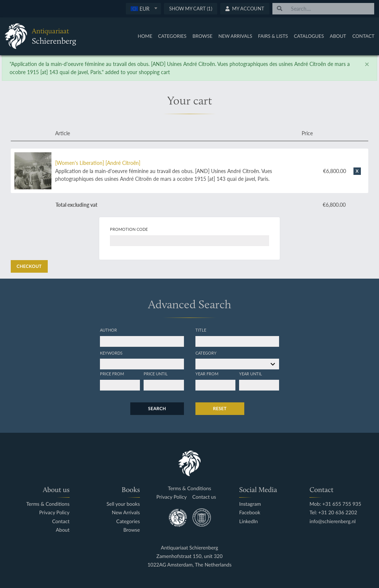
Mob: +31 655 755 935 (335, 504)
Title (201, 330)
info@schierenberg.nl (333, 521)
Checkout (29, 266)
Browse (202, 36)
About (338, 36)
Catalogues (309, 36)
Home (145, 36)
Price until (156, 373)
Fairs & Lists (273, 36)
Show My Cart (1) (191, 9)
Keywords (111, 353)
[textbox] (143, 9)
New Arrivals (235, 36)
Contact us (204, 497)
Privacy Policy (54, 513)
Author (108, 330)
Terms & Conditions (48, 504)
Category (206, 353)
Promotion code (129, 229)
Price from (112, 373)
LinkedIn (248, 521)
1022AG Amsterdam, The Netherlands (189, 565)
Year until (251, 373)
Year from (207, 373)
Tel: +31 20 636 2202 (333, 513)
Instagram (250, 504)
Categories (172, 36)
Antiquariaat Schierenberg (190, 548)
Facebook (250, 513)
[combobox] (143, 9)
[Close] (367, 64)
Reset (220, 408)
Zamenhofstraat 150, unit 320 (190, 556)
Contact (363, 36)
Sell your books (123, 504)
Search (157, 408)
